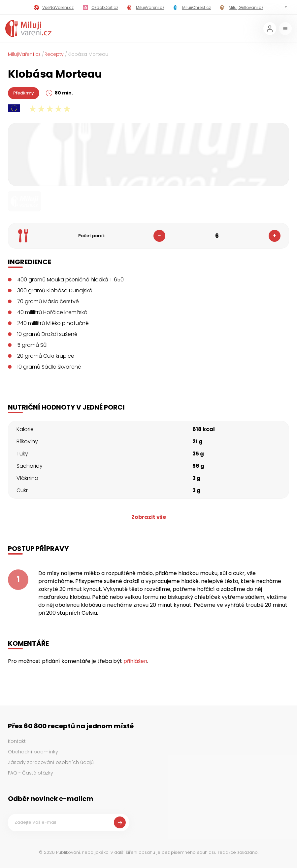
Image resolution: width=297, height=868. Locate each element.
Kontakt (17, 741)
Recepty (54, 54)
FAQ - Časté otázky (31, 773)
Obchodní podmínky (33, 752)
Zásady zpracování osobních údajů (51, 762)
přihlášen (135, 661)
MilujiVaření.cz (24, 54)
